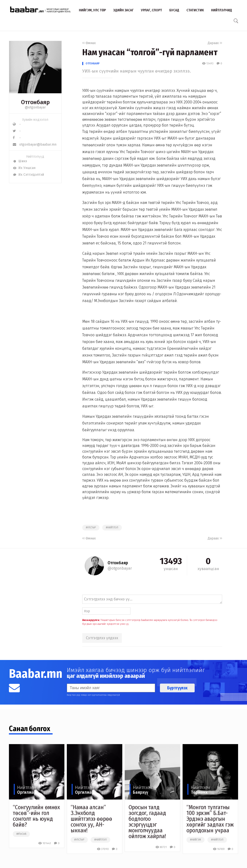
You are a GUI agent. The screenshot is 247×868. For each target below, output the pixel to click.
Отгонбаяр (93, 64)
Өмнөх (89, 43)
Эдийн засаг (123, 10)
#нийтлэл (112, 528)
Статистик (195, 10)
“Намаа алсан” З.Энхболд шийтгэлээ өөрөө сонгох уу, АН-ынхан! (91, 819)
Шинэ (20, 161)
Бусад (174, 10)
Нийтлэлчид (222, 10)
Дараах (215, 43)
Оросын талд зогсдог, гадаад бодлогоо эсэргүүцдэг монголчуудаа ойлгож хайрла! (147, 822)
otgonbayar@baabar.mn (35, 145)
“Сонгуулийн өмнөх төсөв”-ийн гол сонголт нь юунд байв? (36, 816)
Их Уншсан (24, 168)
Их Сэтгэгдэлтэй (28, 175)
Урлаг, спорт (151, 10)
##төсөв (21, 834)
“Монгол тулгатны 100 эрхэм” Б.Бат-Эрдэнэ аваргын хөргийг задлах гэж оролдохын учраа (210, 819)
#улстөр (91, 528)
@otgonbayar (35, 107)
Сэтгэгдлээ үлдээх (102, 638)
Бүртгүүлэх (177, 688)
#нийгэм (196, 840)
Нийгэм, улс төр (92, 10)
